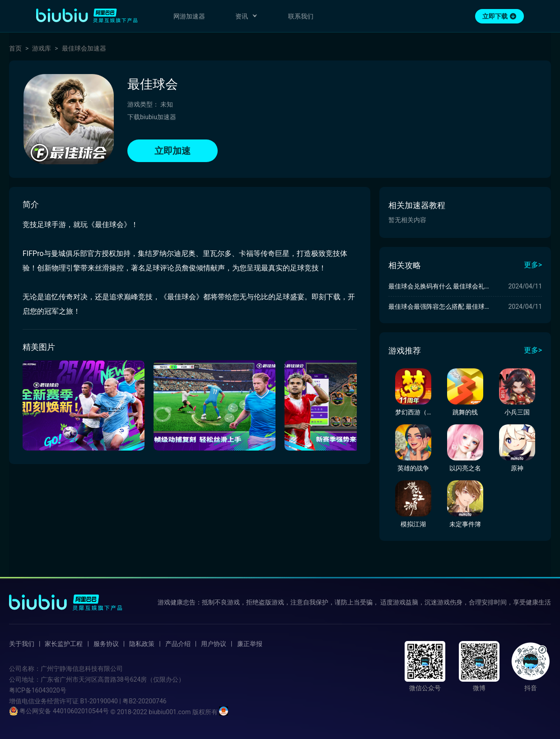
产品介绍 (178, 644)
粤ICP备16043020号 (38, 690)
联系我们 (301, 16)
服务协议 (106, 644)
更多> (533, 265)
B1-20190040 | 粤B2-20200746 (123, 701)
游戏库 (42, 48)
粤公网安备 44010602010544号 (59, 711)
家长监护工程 (64, 644)
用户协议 (214, 644)
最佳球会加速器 (84, 48)
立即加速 (173, 151)
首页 (15, 48)
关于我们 (22, 644)
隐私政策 (142, 644)
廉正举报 (250, 644)
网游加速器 (189, 16)
